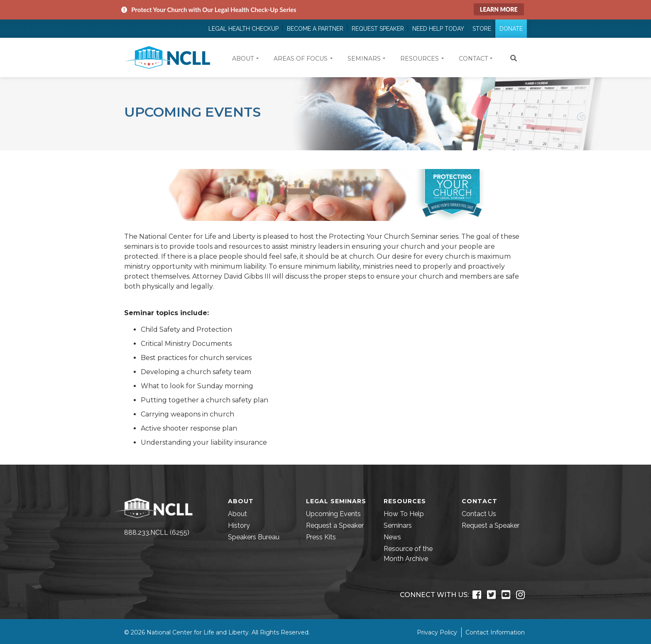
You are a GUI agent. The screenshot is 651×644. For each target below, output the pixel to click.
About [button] (243, 59)
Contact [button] (473, 59)
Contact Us (479, 514)
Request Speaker (378, 29)
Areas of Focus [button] (301, 59)
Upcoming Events (333, 514)
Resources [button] (420, 59)
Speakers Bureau (254, 537)
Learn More (499, 9)
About (237, 514)
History (239, 525)
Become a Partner (315, 29)
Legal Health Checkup (244, 29)
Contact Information (495, 632)
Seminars (398, 525)
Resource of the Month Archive (408, 554)
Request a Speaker (335, 525)
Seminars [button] (364, 59)
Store (482, 29)
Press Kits (321, 537)
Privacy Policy (437, 632)
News (392, 537)
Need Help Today (438, 29)
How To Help (404, 514)
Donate (511, 29)
